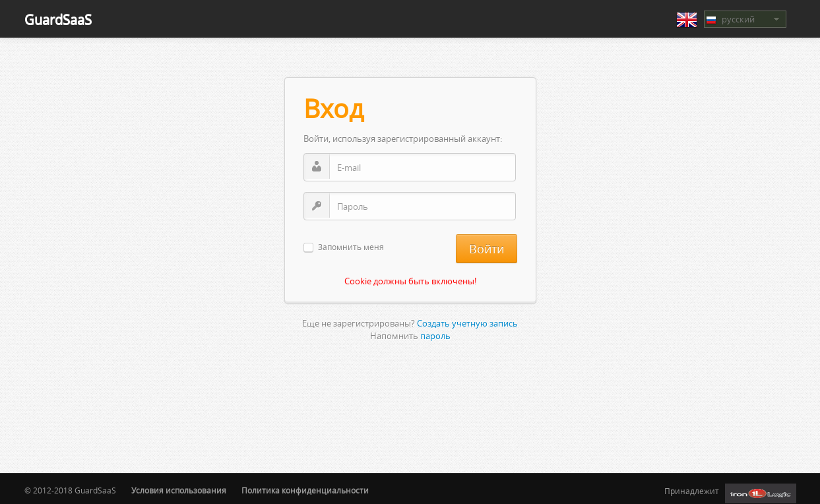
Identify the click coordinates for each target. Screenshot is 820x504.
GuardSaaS (58, 19)
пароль (435, 336)
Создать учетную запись (467, 323)
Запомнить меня (351, 248)
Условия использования (179, 490)
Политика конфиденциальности (305, 490)
